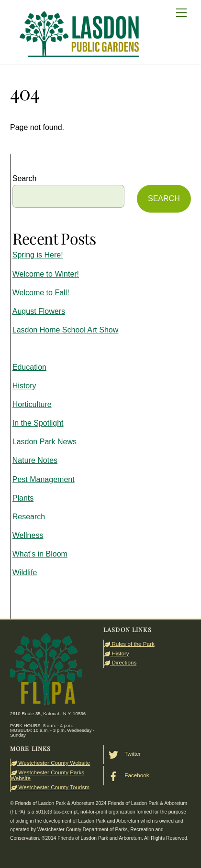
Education (29, 367)
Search (25, 178)
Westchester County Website (50, 763)
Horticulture (32, 404)
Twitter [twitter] (122, 754)
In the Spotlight (38, 423)
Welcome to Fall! (41, 293)
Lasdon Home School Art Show (65, 330)
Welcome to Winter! (46, 274)
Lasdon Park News (45, 442)
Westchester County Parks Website (47, 775)
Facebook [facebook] (126, 775)
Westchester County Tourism (50, 787)
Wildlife (25, 573)
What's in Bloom (40, 554)
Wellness (28, 535)
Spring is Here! (38, 255)
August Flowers (39, 311)
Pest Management (44, 479)
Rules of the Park (129, 644)
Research (29, 517)
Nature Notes (35, 460)
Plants (23, 498)
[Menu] (181, 13)
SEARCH (164, 198)
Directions (120, 662)
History (24, 386)
